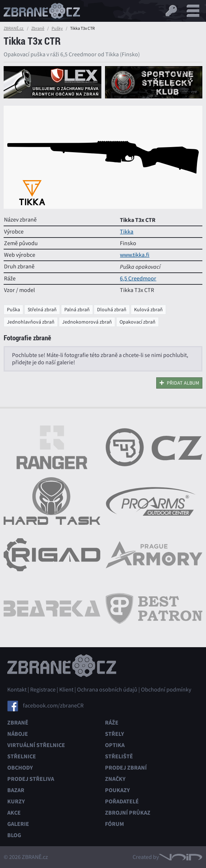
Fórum (114, 824)
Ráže (112, 723)
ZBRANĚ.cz (14, 28)
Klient (66, 690)
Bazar (16, 790)
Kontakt (17, 690)
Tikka (127, 232)
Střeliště (119, 756)
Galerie (18, 824)
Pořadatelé (122, 801)
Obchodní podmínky (166, 690)
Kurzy (16, 801)
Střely (114, 734)
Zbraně (38, 28)
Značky (115, 779)
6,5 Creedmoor (138, 279)
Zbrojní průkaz (128, 813)
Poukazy (117, 790)
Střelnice (22, 756)
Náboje (18, 734)
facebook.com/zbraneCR (53, 705)
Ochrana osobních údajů (107, 690)
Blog (14, 835)
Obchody (20, 768)
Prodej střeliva (31, 779)
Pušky (57, 28)
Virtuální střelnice (36, 745)
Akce (14, 813)
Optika (115, 745)
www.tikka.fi (135, 255)
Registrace (43, 690)
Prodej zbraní (126, 768)
